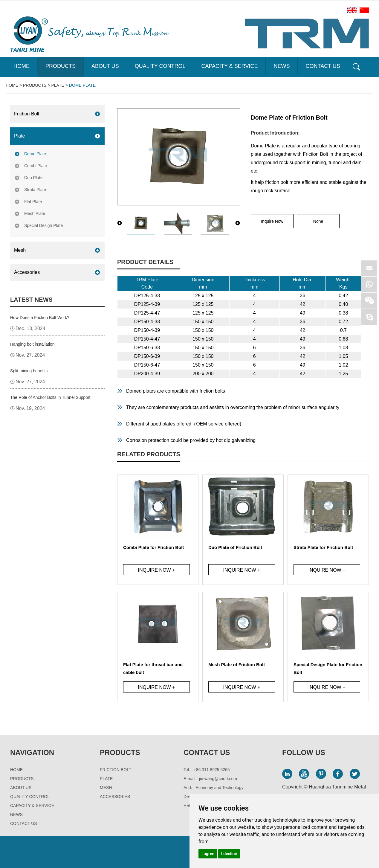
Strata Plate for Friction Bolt (323, 547)
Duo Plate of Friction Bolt (235, 547)
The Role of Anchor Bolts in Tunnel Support (50, 397)
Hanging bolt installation (32, 344)
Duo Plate (33, 178)
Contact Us (323, 66)
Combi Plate (36, 166)
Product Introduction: (275, 133)
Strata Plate (35, 190)
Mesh (20, 250)
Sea (357, 67)
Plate (58, 85)
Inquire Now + (156, 570)
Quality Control (160, 66)
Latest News (31, 300)
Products (61, 66)
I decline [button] (229, 854)
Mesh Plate (35, 213)
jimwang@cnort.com (218, 779)
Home (22, 66)
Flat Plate (33, 202)
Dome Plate (82, 85)
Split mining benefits (29, 371)
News (282, 66)
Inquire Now (272, 221)
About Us (105, 66)
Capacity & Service (229, 66)
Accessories (27, 272)
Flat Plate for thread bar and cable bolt (153, 668)
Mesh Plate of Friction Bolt (237, 665)
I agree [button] (208, 854)
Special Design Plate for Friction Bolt (328, 668)
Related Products (149, 454)
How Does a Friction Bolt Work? (40, 318)
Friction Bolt (27, 114)
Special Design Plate (43, 225)
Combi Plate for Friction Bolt (153, 547)
